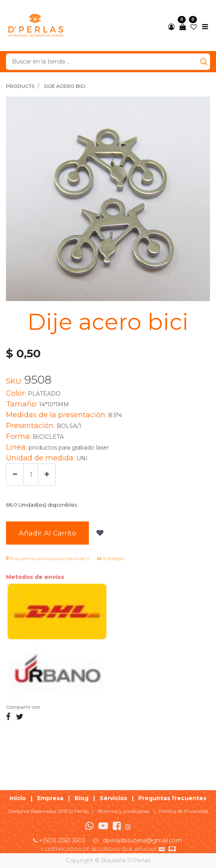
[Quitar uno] (15, 475)
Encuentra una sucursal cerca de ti (47, 558)
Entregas (110, 558)
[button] (99, 533)
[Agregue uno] (47, 475)
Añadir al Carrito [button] (47, 533)
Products (20, 86)
